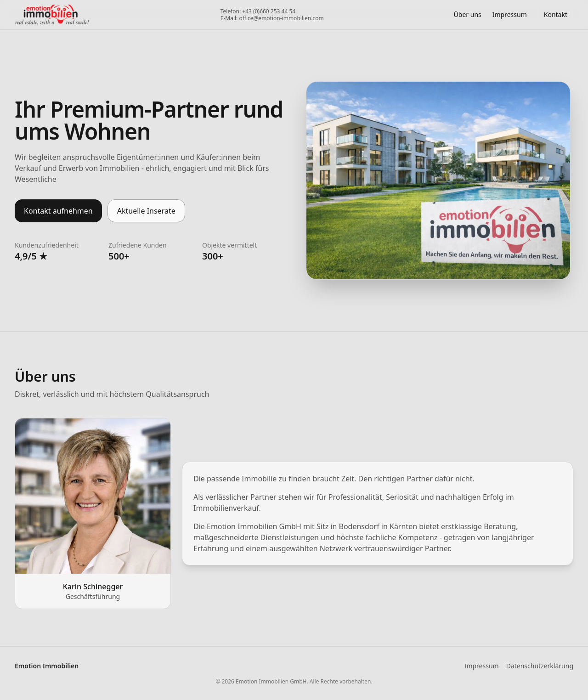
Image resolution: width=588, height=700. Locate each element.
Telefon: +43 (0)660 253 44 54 (258, 11)
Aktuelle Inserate (146, 211)
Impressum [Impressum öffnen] (510, 14)
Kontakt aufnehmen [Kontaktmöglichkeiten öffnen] (58, 211)
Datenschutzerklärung (540, 666)
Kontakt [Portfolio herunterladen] (556, 14)
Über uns (468, 14)
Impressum (482, 666)
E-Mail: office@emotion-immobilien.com (272, 18)
